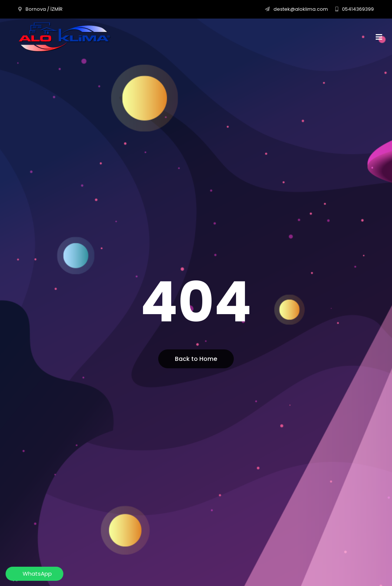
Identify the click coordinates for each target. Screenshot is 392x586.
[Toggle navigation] (381, 37)
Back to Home (196, 359)
